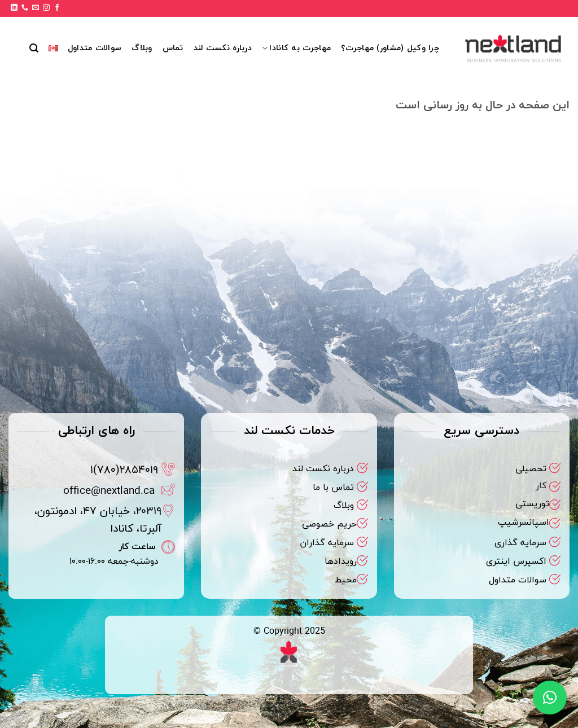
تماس (173, 48)
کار (541, 486)
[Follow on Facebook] (57, 8)
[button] (34, 48)
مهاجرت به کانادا (296, 48)
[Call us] (25, 8)
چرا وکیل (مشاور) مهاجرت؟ (390, 48)
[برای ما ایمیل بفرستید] (36, 8)
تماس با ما (333, 488)
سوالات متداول (95, 48)
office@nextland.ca (109, 491)
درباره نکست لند (223, 48)
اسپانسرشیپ (524, 523)
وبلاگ (142, 48)
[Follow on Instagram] (46, 8)
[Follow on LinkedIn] (14, 8)
